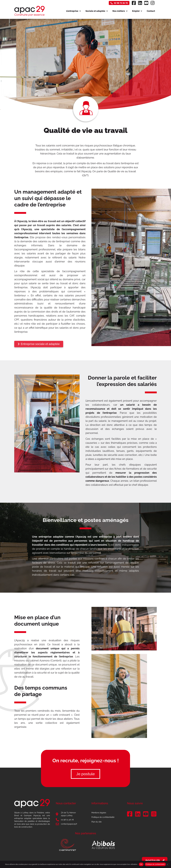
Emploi (137, 11)
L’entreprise (73, 11)
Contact (151, 11)
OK (141, 864)
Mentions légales (99, 813)
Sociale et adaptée (97, 11)
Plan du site (96, 822)
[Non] (167, 864)
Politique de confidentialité (103, 817)
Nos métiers (120, 11)
